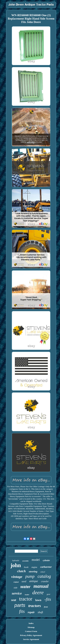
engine (34, 567)
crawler (45, 581)
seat (14, 600)
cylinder (46, 560)
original (16, 582)
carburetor (46, 567)
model (36, 560)
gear (49, 594)
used (24, 581)
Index (31, 623)
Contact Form (31, 631)
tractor (26, 599)
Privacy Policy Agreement (31, 635)
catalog (44, 576)
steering (33, 572)
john (16, 565)
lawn (38, 600)
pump (30, 576)
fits (22, 611)
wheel (43, 572)
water (25, 587)
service (17, 593)
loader (27, 595)
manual (41, 586)
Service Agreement (31, 639)
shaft (40, 612)
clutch (21, 571)
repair (31, 612)
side (15, 588)
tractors (35, 606)
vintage (17, 577)
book (26, 567)
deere (38, 592)
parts (20, 605)
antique (34, 581)
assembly (25, 561)
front (46, 607)
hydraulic (16, 560)
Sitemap (31, 627)
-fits (48, 599)
